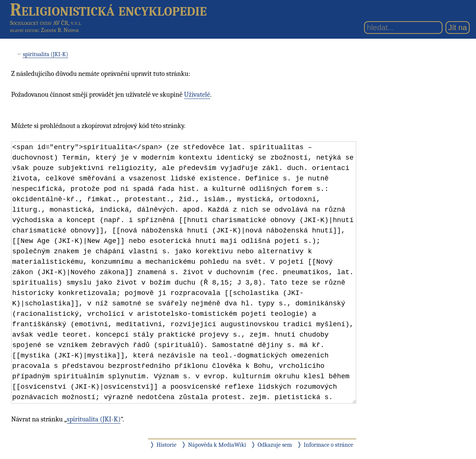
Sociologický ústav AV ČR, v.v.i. (46, 23)
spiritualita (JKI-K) (45, 54)
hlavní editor (24, 30)
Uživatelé (197, 94)
